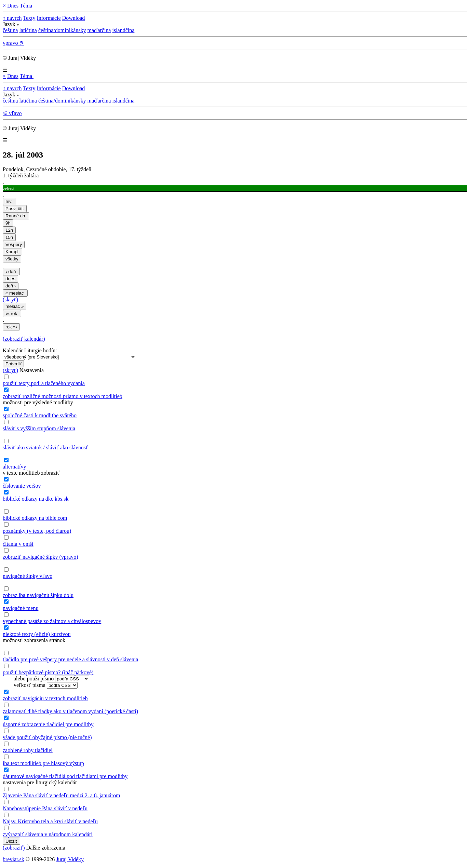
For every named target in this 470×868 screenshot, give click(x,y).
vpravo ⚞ (13, 43)
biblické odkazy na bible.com (35, 518)
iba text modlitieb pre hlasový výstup (43, 763)
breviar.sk (14, 859)
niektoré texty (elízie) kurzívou (37, 634)
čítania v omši (18, 544)
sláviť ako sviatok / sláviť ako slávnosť (45, 447)
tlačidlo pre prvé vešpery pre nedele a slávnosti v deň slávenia (70, 659)
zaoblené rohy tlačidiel (28, 750)
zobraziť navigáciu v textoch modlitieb (45, 698)
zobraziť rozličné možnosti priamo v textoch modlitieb (63, 396)
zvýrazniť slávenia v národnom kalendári (48, 834)
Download (74, 18)
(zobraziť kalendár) (24, 339)
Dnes (13, 6)
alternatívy (14, 467)
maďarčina (99, 30)
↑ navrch (12, 18)
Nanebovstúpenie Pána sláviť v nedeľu (45, 808)
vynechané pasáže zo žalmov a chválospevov (52, 621)
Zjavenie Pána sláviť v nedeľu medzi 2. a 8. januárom (61, 795)
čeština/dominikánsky (62, 30)
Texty (29, 18)
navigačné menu (21, 608)
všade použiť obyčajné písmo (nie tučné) (47, 737)
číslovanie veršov (22, 486)
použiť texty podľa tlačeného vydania (44, 383)
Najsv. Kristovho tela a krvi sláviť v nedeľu (50, 821)
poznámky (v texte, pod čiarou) (37, 531)
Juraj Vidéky (70, 859)
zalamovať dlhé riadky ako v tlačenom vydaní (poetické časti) (70, 711)
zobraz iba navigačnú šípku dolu (38, 595)
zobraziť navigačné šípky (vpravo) (41, 557)
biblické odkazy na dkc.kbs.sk (36, 499)
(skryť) (10, 300)
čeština (10, 30)
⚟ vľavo (12, 113)
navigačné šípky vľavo (28, 576)
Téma (27, 6)
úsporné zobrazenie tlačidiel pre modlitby (48, 724)
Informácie (49, 18)
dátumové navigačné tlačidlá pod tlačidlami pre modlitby (65, 776)
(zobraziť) (14, 848)
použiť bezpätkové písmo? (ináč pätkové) (48, 672)
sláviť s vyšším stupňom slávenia (39, 428)
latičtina (28, 30)
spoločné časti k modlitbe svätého (40, 415)
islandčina (123, 30)
